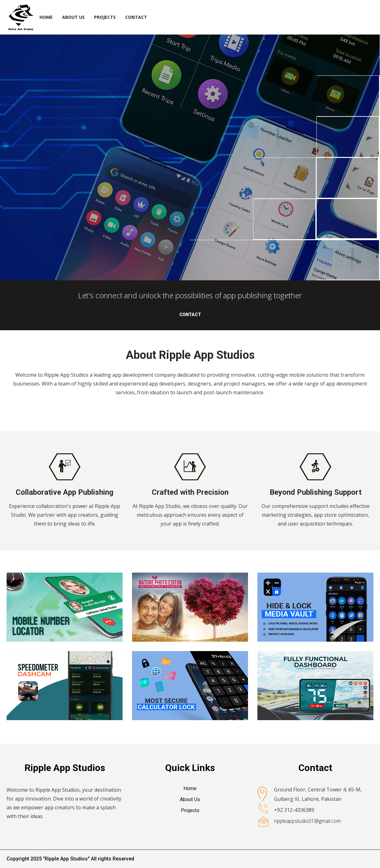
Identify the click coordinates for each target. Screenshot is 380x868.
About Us (73, 17)
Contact (136, 17)
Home (46, 17)
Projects (105, 17)
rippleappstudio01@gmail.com (307, 821)
